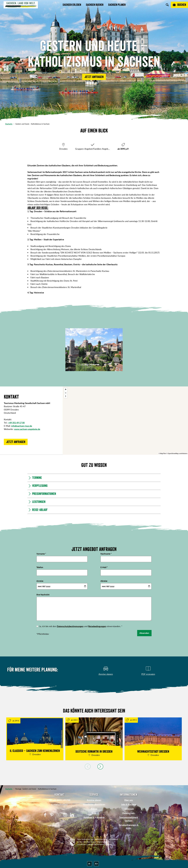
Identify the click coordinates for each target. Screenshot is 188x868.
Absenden (144, 633)
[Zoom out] (66, 393)
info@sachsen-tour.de (22, 426)
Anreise (40, 581)
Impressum (129, 809)
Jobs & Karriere (129, 804)
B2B (94, 813)
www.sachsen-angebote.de (27, 429)
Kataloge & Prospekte (94, 817)
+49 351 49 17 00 (16, 423)
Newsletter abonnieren (94, 804)
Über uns (129, 800)
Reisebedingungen (97, 626)
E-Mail (104, 567)
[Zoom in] (66, 389)
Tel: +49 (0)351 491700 (59, 800)
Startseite (9, 124)
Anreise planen (94, 800)
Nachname (106, 554)
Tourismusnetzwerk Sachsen (129, 819)
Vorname (41, 554)
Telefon (40, 567)
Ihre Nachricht (43, 595)
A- (90, 864)
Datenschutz (129, 813)
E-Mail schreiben (60, 804)
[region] (125, 421)
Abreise (104, 581)
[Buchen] (179, 5)
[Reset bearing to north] (66, 396)
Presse (94, 809)
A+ (96, 864)
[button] (94, 77)
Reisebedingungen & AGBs (129, 826)
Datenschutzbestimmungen (70, 626)
